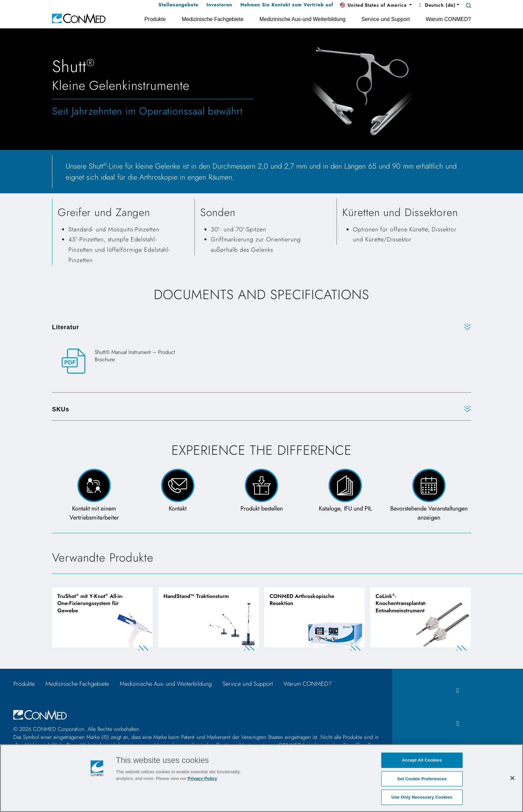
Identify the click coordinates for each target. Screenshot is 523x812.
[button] (376, 5)
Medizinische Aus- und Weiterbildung (166, 684)
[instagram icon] (458, 724)
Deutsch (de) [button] (436, 5)
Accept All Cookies (422, 760)
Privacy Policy (202, 778)
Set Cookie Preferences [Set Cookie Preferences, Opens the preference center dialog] (422, 779)
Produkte (24, 684)
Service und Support (248, 684)
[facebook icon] (458, 691)
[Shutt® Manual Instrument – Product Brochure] (125, 361)
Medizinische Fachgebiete (77, 684)
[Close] (512, 778)
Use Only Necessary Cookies (422, 797)
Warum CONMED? (308, 684)
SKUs (61, 409)
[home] (79, 18)
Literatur (66, 327)
